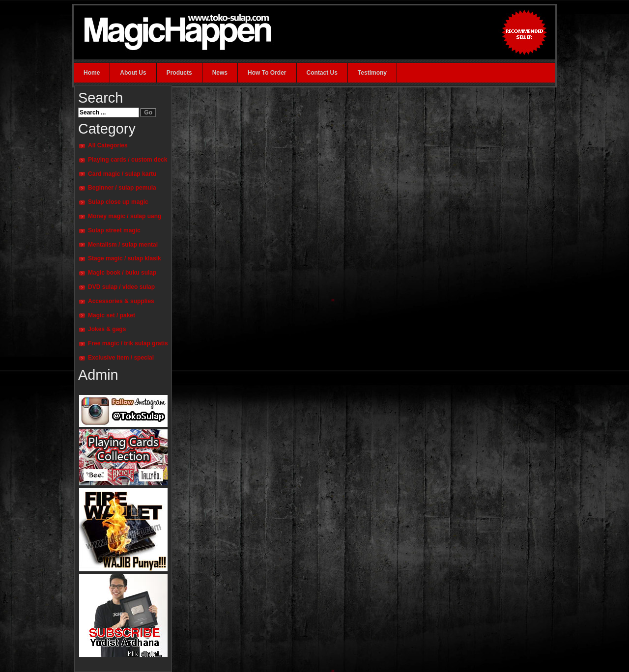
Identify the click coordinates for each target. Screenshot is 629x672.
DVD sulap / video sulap (121, 287)
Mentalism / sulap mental (123, 245)
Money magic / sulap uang (125, 216)
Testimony (372, 73)
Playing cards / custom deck (128, 160)
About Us (133, 73)
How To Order (267, 73)
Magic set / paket (112, 315)
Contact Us (322, 73)
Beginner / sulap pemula (122, 188)
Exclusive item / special (121, 358)
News (220, 73)
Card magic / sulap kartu (122, 174)
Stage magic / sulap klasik (125, 258)
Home (92, 73)
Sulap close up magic (118, 202)
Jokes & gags (107, 329)
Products (179, 73)
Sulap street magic (114, 230)
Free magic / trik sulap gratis (128, 343)
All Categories (108, 145)
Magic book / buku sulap (122, 273)
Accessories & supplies (121, 301)
